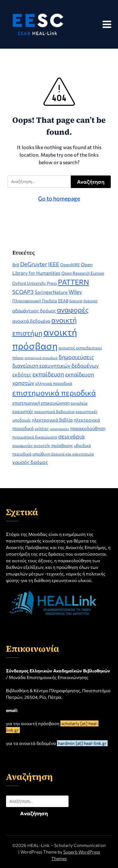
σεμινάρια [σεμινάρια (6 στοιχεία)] (71, 436)
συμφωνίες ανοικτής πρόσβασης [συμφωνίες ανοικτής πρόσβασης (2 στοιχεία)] (43, 445)
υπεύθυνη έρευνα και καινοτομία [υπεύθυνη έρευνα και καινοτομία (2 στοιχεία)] (63, 454)
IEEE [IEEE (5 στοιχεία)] (54, 264)
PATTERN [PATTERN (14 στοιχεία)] (73, 282)
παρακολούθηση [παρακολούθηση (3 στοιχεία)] (88, 428)
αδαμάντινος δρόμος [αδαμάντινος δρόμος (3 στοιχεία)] (34, 310)
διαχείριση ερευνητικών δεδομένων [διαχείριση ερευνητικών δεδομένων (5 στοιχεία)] (56, 366)
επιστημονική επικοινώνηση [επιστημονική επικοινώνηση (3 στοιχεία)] (41, 403)
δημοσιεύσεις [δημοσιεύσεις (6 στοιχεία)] (76, 357)
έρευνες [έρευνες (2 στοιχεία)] (91, 301)
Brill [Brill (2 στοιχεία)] (16, 265)
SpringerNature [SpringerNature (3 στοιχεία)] (51, 292)
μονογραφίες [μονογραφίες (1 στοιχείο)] (59, 429)
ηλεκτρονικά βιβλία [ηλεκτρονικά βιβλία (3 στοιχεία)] (52, 420)
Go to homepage (59, 198)
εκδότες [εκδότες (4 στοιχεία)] (22, 374)
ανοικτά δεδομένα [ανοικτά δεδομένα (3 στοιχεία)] (31, 321)
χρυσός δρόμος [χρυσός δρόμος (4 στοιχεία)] (30, 462)
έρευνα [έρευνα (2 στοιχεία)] (76, 301)
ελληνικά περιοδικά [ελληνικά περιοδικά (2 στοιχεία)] (54, 383)
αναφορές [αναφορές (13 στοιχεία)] (73, 310)
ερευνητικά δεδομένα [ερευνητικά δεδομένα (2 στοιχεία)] (54, 412)
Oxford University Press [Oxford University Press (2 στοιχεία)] (35, 283)
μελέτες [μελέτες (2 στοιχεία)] (42, 429)
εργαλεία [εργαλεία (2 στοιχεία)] (79, 403)
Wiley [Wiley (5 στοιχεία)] (75, 292)
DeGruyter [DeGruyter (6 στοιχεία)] (34, 264)
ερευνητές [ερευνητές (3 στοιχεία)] (23, 411)
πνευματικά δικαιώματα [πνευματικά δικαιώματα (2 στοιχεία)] (35, 437)
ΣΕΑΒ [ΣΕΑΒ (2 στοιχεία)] (63, 301)
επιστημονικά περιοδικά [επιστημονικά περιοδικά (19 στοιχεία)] (54, 393)
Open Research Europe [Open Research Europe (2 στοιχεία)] (83, 273)
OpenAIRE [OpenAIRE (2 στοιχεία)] (70, 265)
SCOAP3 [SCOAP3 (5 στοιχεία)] (23, 292)
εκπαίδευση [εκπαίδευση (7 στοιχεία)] (48, 374)
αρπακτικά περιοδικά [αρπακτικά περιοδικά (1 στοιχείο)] (41, 358)
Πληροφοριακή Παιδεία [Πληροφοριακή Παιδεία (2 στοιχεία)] (35, 301)
